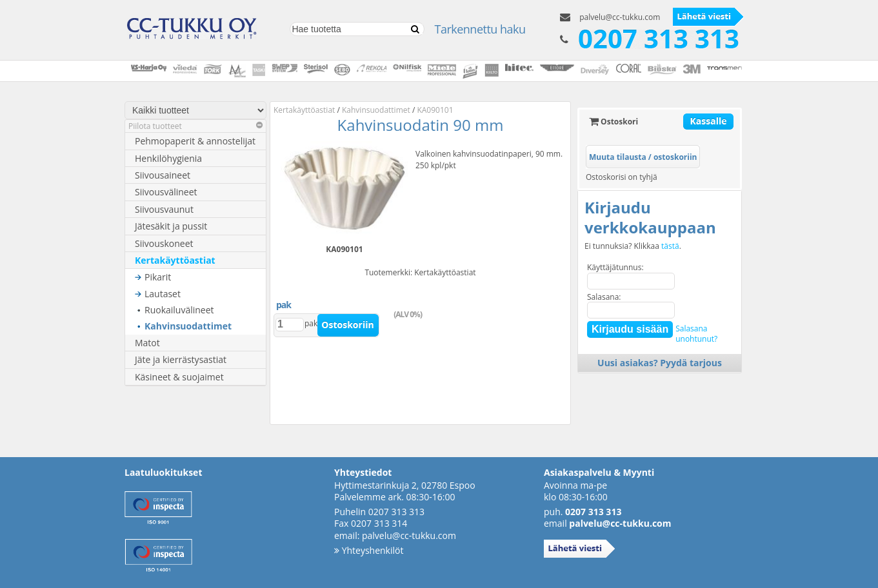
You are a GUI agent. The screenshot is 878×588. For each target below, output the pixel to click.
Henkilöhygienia (168, 158)
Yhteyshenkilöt (369, 550)
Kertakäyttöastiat (175, 260)
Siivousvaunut (164, 209)
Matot (147, 343)
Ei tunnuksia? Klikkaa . (633, 246)
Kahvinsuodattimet (188, 326)
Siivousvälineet (166, 192)
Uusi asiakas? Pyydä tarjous (660, 363)
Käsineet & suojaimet (179, 377)
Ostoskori (614, 122)
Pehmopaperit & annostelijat (195, 141)
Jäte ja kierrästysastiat (181, 359)
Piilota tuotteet (195, 126)
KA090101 (435, 110)
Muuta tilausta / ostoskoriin (643, 157)
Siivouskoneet (164, 243)
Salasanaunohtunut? (696, 334)
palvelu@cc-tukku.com (620, 17)
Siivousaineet (163, 175)
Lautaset (163, 294)
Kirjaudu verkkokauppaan (650, 217)
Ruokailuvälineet (179, 310)
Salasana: (604, 297)
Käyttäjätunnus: (615, 267)
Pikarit (158, 277)
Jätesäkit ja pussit (171, 226)
